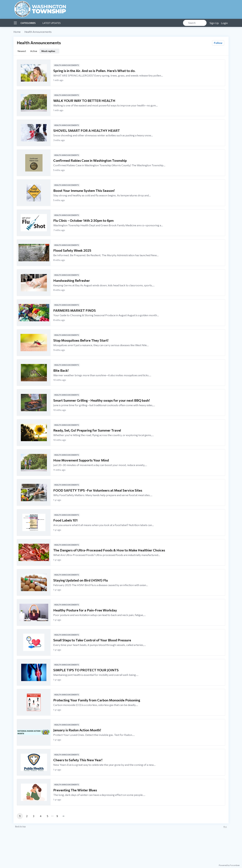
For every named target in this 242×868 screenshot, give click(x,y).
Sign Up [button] (214, 23)
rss (225, 827)
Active (34, 51)
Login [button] (224, 23)
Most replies (48, 51)
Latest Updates (52, 23)
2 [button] (27, 816)
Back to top (20, 826)
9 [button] (57, 816)
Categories (28, 23)
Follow (218, 43)
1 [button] (20, 816)
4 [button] (41, 816)
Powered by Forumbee (229, 865)
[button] (63, 816)
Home (17, 32)
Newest (22, 51)
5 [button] (47, 816)
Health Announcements (38, 32)
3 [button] (34, 816)
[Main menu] (15, 23)
